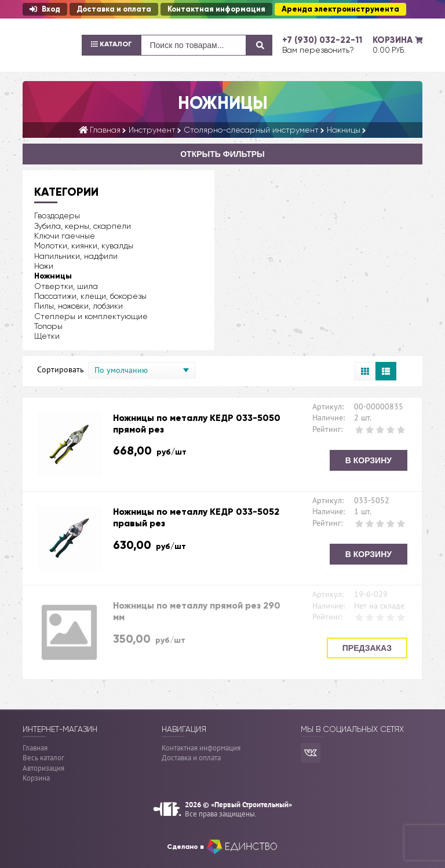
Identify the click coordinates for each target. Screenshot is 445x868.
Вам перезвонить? (318, 50)
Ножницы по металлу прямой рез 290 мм (197, 611)
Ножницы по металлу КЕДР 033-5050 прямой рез (197, 424)
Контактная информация (216, 9)
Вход (45, 9)
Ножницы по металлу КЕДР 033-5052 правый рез (196, 517)
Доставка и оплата (114, 9)
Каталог (112, 44)
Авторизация (43, 768)
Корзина (36, 778)
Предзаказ (367, 648)
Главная (35, 748)
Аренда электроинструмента (340, 9)
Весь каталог (43, 758)
